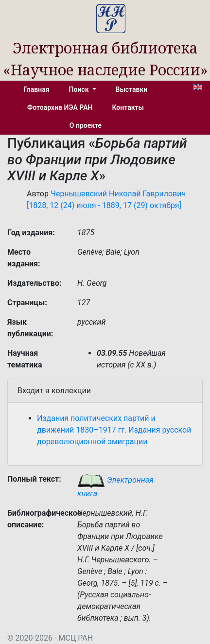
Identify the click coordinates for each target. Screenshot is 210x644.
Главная (37, 89)
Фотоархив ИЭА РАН (60, 107)
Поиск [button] (80, 89)
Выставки (132, 89)
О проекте (86, 125)
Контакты (128, 107)
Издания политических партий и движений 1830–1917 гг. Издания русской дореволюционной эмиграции (114, 430)
